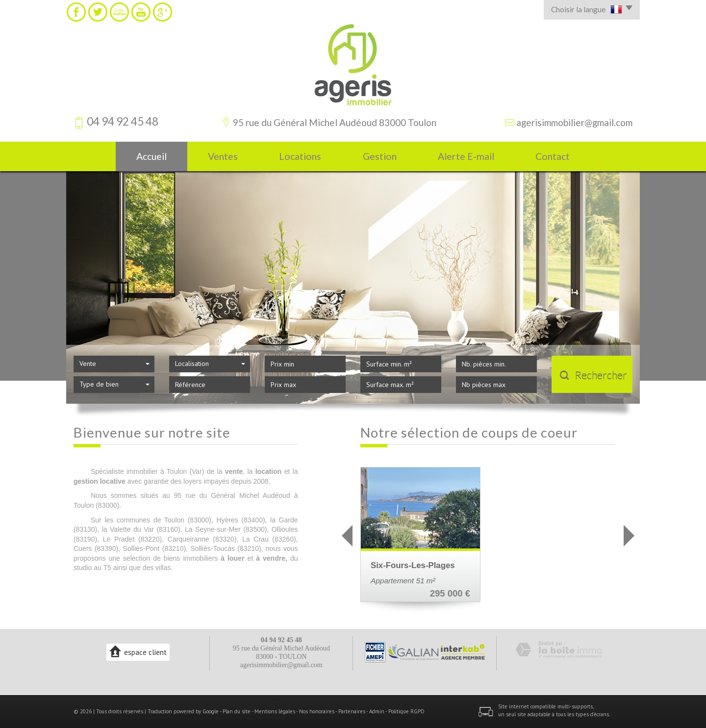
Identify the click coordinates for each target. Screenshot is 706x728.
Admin (377, 711)
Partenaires (352, 711)
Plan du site (237, 711)
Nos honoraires (317, 711)
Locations (300, 156)
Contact (553, 156)
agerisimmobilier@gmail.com (574, 122)
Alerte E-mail (466, 156)
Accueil (151, 156)
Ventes (223, 156)
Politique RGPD (406, 711)
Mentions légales (275, 711)
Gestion (380, 156)
